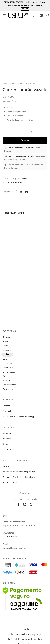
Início (5, 83)
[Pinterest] (27, 192)
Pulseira (6, 381)
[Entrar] (35, 15)
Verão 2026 (8, 433)
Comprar (25, 140)
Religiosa (7, 439)
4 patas (6, 444)
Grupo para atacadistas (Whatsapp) (19, 417)
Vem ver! (25, 9)
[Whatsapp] (32, 192)
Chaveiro (7, 350)
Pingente (7, 376)
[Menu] (4, 15)
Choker (12, 83)
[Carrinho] (41, 15)
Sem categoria (9, 385)
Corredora (7, 450)
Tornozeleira (8, 389)
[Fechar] (48, 6)
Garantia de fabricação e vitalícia (20, 148)
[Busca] (48, 15)
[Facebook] (16, 192)
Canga (6, 346)
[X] (21, 192)
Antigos (11, 182)
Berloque (7, 337)
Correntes (7, 363)
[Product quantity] (25, 132)
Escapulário (8, 368)
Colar (5, 359)
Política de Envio (10, 483)
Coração (19, 182)
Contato (6, 406)
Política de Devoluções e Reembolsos (19, 477)
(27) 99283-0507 (10, 537)
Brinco (6, 341)
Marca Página (9, 372)
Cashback (7, 411)
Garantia (7, 466)
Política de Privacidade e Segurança (19, 472)
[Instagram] (25, 505)
